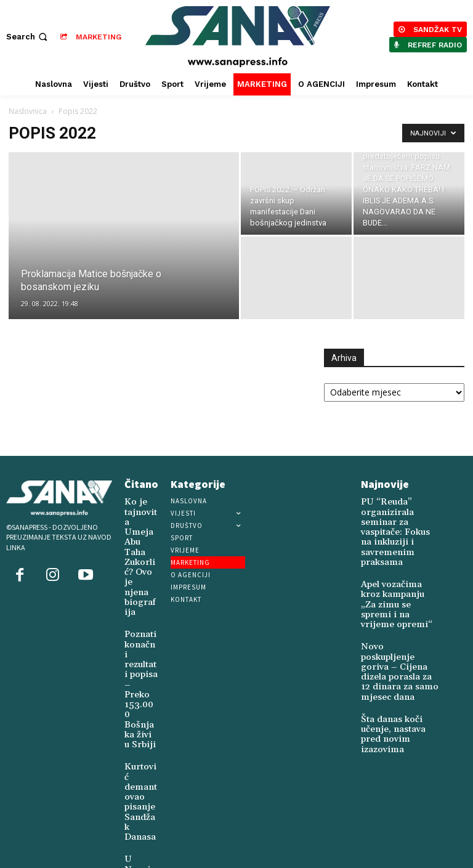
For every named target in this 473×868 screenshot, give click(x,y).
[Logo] (238, 37)
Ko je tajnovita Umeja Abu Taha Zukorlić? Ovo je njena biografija (141, 530)
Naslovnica (28, 111)
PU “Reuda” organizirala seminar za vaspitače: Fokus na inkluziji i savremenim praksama (398, 522)
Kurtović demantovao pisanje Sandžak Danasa (140, 687)
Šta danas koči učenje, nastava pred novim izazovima (398, 663)
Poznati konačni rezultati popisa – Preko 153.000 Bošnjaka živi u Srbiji (140, 613)
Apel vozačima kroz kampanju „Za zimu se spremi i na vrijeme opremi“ (399, 576)
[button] (28, 37)
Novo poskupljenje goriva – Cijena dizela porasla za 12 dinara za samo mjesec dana (400, 621)
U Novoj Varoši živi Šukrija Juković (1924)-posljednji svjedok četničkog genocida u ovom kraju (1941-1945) (140, 785)
